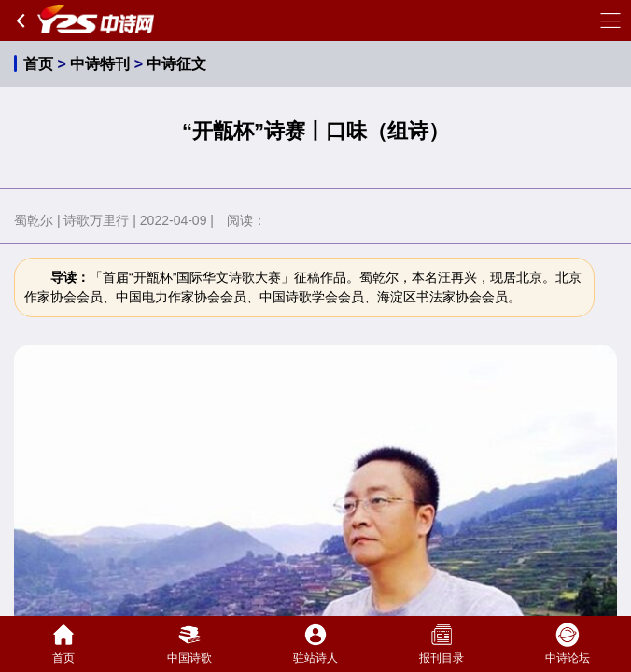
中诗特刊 (100, 64)
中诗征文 (176, 64)
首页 (38, 64)
